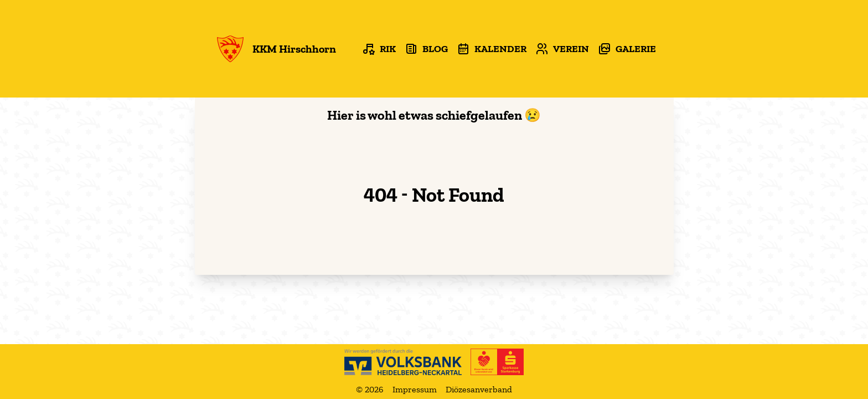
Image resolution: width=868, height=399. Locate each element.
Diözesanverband (479, 389)
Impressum (415, 389)
